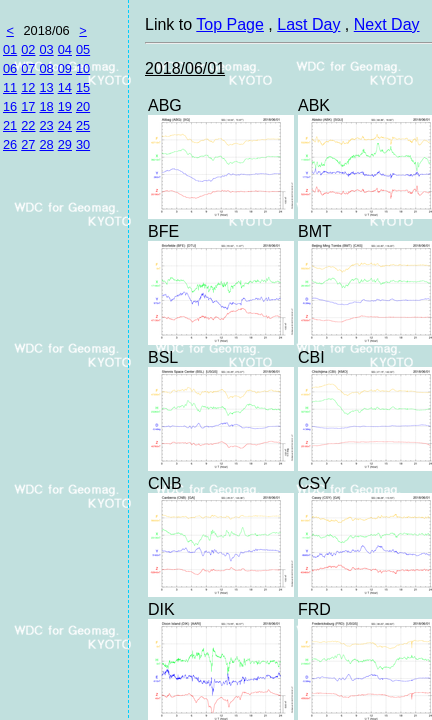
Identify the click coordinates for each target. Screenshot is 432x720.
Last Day (308, 24)
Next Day (387, 24)
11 (10, 87)
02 (28, 49)
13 (46, 87)
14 (65, 87)
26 (10, 144)
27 (28, 144)
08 (46, 68)
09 (65, 68)
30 (83, 144)
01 (10, 49)
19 (65, 106)
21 (10, 125)
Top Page (230, 24)
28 (46, 144)
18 (46, 106)
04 (65, 49)
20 (83, 106)
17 (28, 106)
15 (83, 87)
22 (28, 125)
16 (10, 106)
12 (28, 87)
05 (83, 49)
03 (46, 49)
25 (83, 125)
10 (83, 68)
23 (46, 125)
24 (65, 125)
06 (10, 68)
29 (65, 144)
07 (28, 68)
